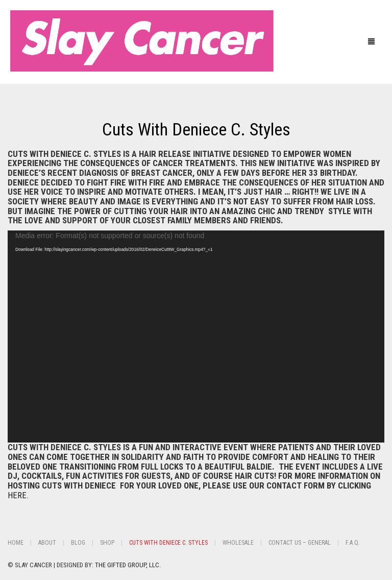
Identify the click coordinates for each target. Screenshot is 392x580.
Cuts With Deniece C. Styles (196, 129)
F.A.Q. (353, 543)
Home (16, 543)
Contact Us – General (300, 543)
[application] (196, 337)
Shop (107, 543)
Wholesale (238, 543)
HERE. (18, 495)
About (47, 543)
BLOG (78, 543)
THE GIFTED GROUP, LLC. (128, 565)
